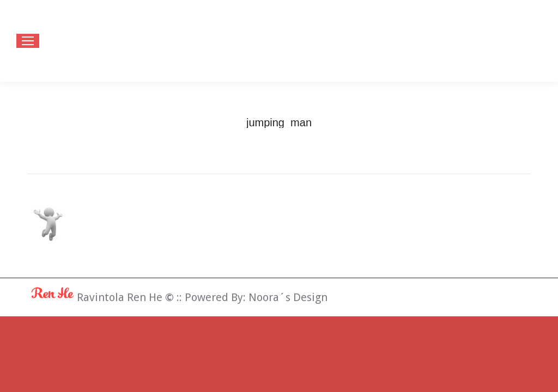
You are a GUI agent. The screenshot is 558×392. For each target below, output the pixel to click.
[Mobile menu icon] (28, 41)
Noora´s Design (288, 297)
